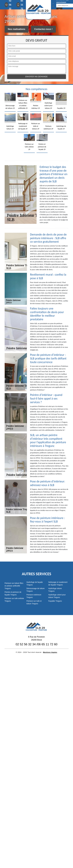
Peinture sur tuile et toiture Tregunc (34, 602)
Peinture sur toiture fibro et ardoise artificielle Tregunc (14, 586)
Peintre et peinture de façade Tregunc (13, 593)
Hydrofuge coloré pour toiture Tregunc (57, 596)
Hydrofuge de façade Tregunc (35, 583)
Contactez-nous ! (43, 29)
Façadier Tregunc (55, 601)
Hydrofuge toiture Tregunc (55, 590)
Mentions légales (50, 652)
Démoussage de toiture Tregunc (35, 590)
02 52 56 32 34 (26, 644)
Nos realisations (17, 29)
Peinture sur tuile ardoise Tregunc (14, 600)
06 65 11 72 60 (47, 644)
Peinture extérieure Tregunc (34, 596)
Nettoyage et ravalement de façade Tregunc (58, 583)
